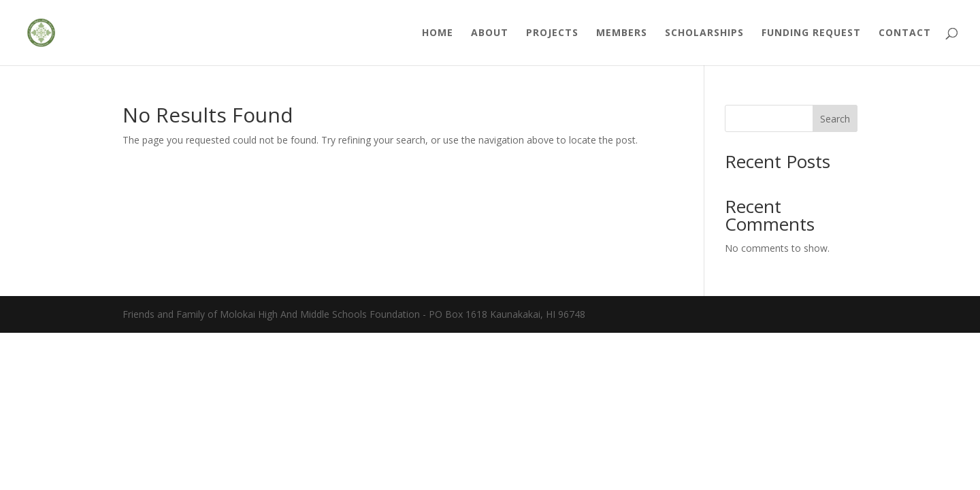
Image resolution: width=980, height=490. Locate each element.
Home (438, 33)
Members (622, 33)
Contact (905, 33)
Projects (552, 33)
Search (835, 119)
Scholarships (704, 33)
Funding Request (811, 33)
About (490, 33)
